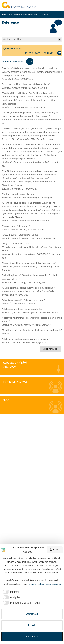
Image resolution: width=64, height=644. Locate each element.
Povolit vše (32, 636)
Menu (58, 6)
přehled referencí (49, 349)
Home (5, 14)
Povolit (32, 625)
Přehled (55, 550)
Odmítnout (32, 614)
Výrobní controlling (12, 49)
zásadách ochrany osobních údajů (45, 584)
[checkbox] (10, 592)
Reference (15, 14)
